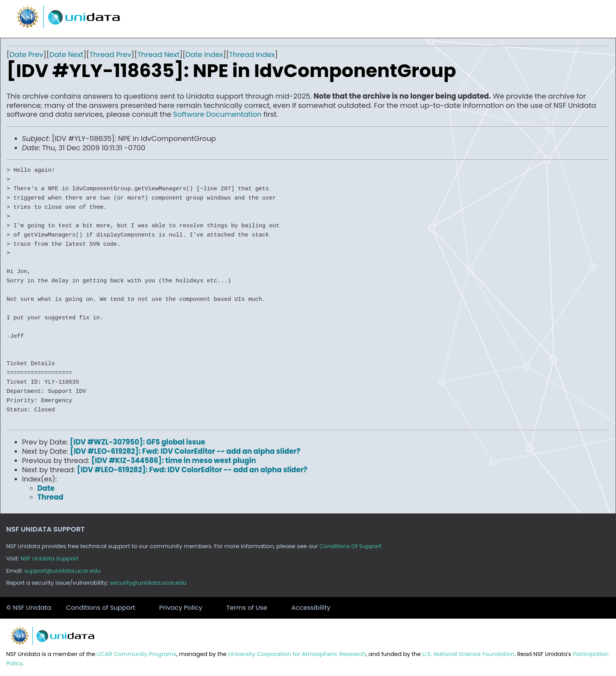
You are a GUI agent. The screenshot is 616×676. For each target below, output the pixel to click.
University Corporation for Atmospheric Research (297, 654)
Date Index (204, 55)
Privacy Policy (181, 608)
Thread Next (158, 55)
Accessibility (311, 608)
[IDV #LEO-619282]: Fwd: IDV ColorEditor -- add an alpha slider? (185, 451)
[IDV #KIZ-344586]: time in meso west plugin (174, 460)
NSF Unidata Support (50, 559)
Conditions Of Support (351, 546)
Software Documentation (217, 114)
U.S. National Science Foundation (468, 654)
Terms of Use (247, 608)
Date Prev (27, 55)
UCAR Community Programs (137, 654)
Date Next (66, 55)
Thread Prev (110, 55)
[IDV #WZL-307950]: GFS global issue (137, 442)
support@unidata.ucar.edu (62, 571)
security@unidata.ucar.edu (148, 583)
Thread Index (252, 55)
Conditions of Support (100, 608)
